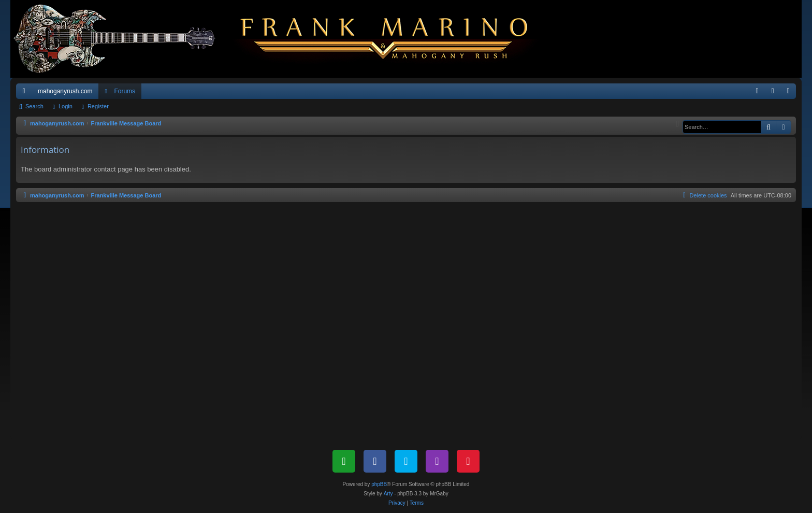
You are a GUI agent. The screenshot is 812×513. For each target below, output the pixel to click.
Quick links (26, 93)
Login (66, 106)
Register (98, 106)
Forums (125, 91)
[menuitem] (757, 91)
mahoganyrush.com (65, 91)
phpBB (379, 484)
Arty (388, 494)
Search (34, 106)
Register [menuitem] (791, 93)
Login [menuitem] (775, 93)
